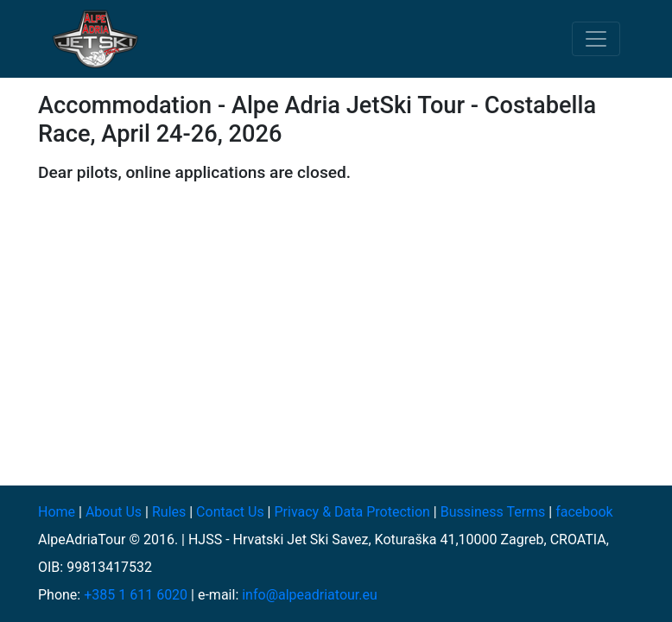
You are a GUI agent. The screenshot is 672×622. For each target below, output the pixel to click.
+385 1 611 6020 (136, 595)
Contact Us (230, 512)
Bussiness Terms (493, 512)
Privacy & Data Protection (352, 512)
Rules (169, 512)
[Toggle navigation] (596, 39)
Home (57, 512)
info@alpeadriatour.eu (310, 595)
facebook (584, 512)
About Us (114, 512)
